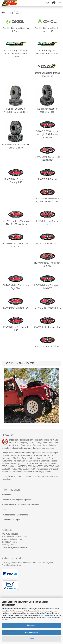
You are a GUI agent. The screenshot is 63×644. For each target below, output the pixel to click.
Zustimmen (32, 625)
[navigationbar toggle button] (60, 3)
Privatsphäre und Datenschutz (15, 515)
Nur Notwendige (32, 632)
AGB (4, 510)
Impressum (7, 495)
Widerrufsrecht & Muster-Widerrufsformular (20, 505)
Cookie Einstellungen (11, 520)
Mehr (32, 639)
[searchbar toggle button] (48, 3)
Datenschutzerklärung (46, 615)
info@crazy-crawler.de (18, 547)
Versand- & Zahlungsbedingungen (16, 500)
